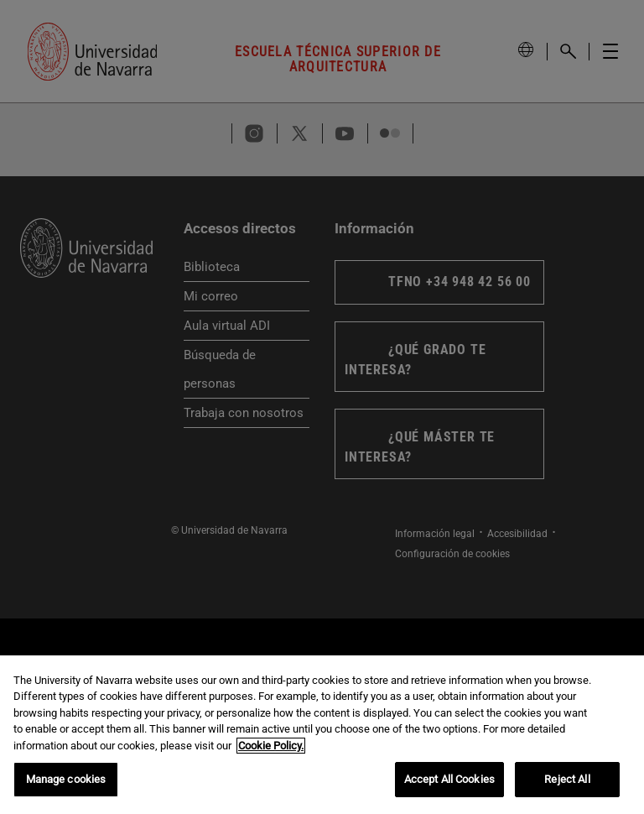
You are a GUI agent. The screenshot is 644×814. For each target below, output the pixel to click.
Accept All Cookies (449, 782)
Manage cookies (66, 782)
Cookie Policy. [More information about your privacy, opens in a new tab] (271, 747)
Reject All (567, 782)
